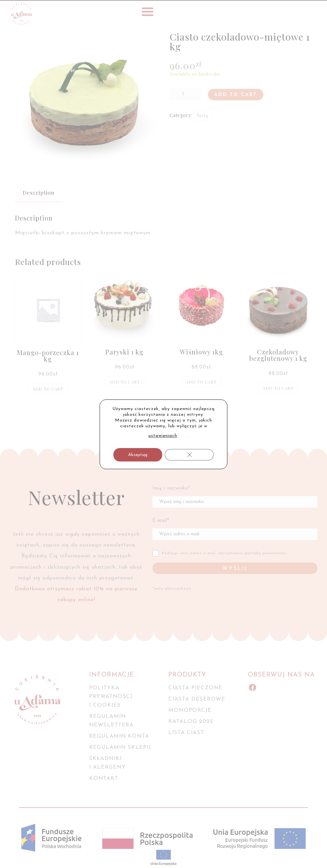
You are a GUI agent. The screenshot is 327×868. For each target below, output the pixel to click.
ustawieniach (163, 436)
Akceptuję (138, 455)
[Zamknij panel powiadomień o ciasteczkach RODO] (189, 455)
